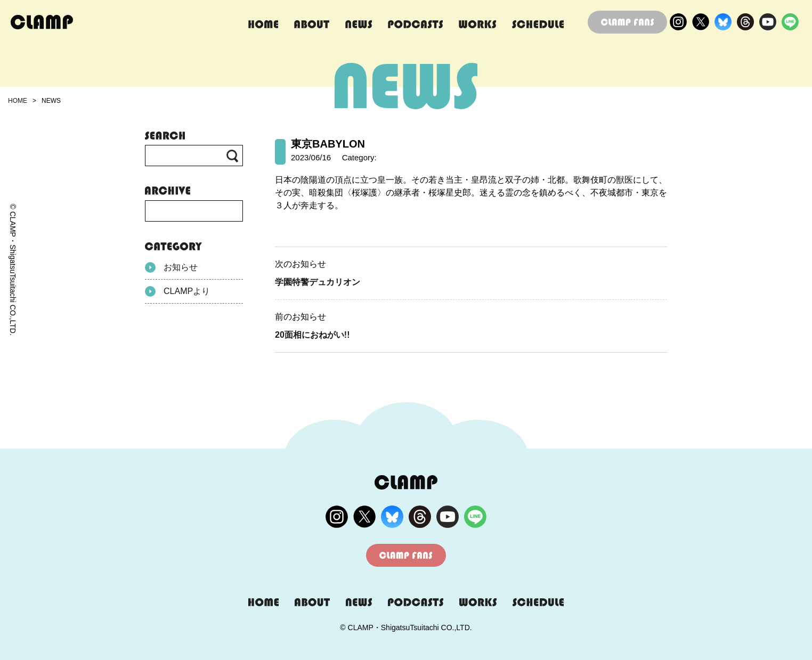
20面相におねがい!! (312, 335)
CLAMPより (177, 291)
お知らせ (171, 267)
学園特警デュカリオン (318, 282)
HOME (18, 101)
